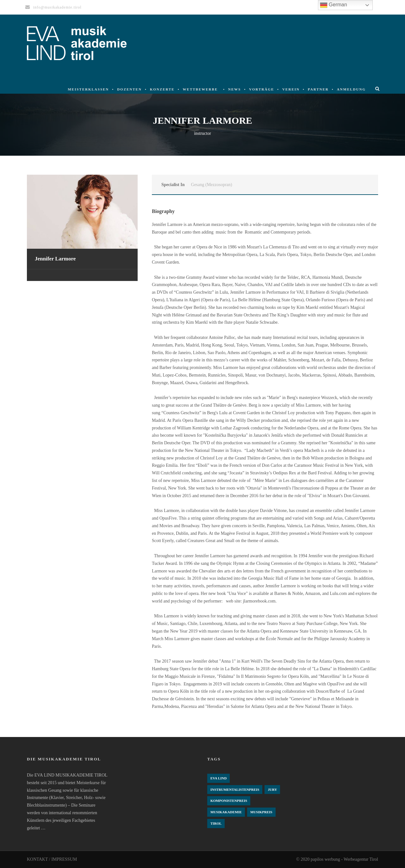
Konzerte (162, 89)
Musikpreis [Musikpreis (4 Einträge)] (261, 812)
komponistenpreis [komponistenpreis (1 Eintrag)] (229, 801)
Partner (318, 89)
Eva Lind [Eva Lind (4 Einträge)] (218, 778)
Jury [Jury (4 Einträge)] (272, 790)
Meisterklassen (88, 89)
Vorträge (262, 89)
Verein (291, 89)
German (333, 5)
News (234, 89)
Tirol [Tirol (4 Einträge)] (216, 823)
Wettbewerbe (200, 89)
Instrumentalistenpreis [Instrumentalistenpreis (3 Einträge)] (235, 790)
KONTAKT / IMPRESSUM (52, 859)
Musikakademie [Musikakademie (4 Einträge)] (226, 812)
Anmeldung (351, 89)
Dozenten (129, 89)
